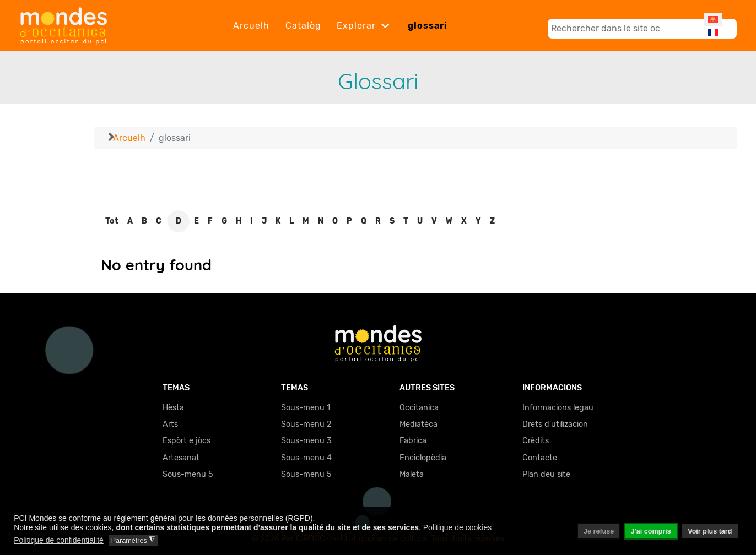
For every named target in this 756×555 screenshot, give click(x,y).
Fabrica (413, 441)
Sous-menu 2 (306, 424)
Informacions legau (558, 408)
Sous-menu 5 (188, 474)
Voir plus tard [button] (710, 531)
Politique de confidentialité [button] (59, 540)
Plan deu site (546, 474)
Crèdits (536, 441)
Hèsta (173, 408)
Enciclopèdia (423, 458)
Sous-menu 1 (306, 408)
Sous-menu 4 (306, 458)
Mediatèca (418, 424)
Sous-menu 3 (306, 441)
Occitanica (419, 408)
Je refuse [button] (599, 531)
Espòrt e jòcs (187, 441)
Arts (170, 424)
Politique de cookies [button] (458, 527)
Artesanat (181, 458)
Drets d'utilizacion (555, 424)
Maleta (412, 474)
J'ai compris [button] (651, 531)
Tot (112, 221)
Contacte (540, 458)
